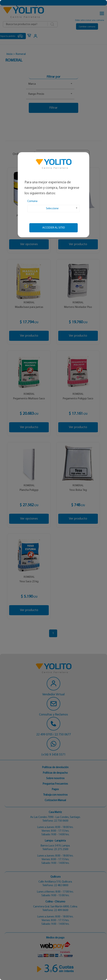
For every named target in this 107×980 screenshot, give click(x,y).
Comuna (32, 201)
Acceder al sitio (54, 228)
